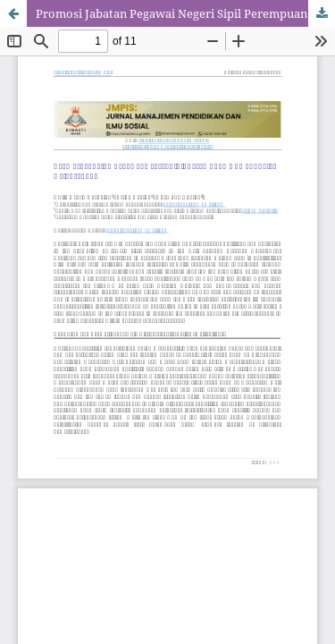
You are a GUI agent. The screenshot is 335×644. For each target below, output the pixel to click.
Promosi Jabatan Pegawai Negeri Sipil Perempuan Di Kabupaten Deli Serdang (185, 13)
